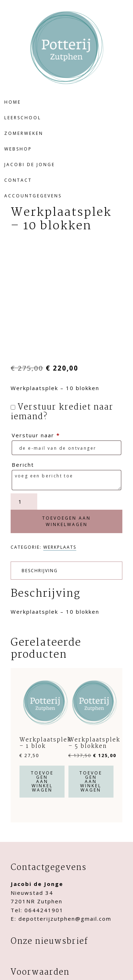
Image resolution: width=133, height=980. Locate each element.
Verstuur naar (36, 435)
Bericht (24, 465)
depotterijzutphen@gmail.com (65, 919)
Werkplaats (60, 547)
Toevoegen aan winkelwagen (66, 521)
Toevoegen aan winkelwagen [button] (42, 781)
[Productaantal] (23, 502)
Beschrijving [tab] (40, 571)
